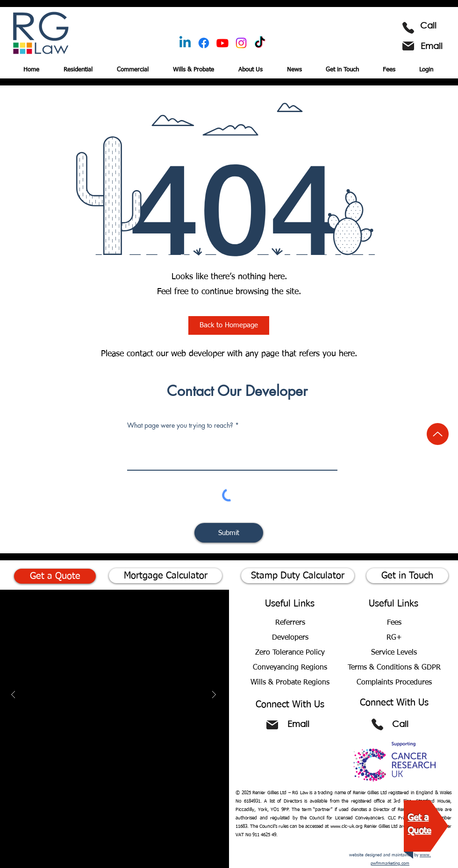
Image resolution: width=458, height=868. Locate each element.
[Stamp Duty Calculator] (298, 576)
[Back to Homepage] (229, 325)
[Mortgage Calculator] (165, 576)
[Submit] (229, 533)
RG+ (394, 638)
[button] (136, 66)
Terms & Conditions (381, 668)
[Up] (438, 434)
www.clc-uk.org (347, 826)
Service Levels (394, 653)
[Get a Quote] (55, 576)
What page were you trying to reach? (180, 425)
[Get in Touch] (407, 576)
